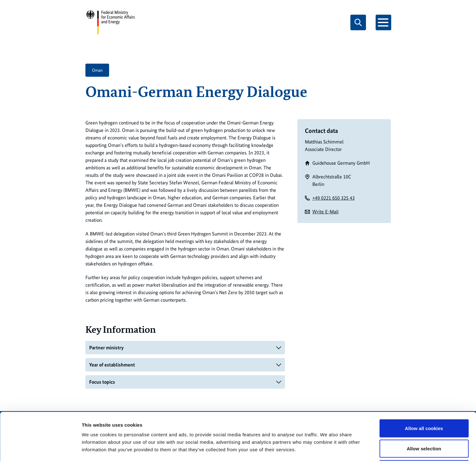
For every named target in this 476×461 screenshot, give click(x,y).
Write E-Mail (325, 212)
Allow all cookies (424, 403)
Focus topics (102, 382)
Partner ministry (106, 348)
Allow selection (424, 424)
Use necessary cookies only (424, 444)
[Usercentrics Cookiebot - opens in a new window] (40, 449)
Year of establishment (112, 365)
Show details (327, 445)
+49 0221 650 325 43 (334, 198)
